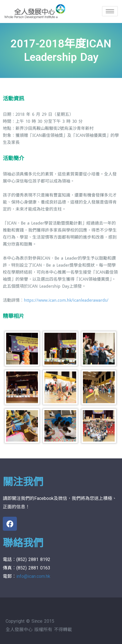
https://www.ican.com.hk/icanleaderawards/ (66, 300)
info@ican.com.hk (33, 576)
